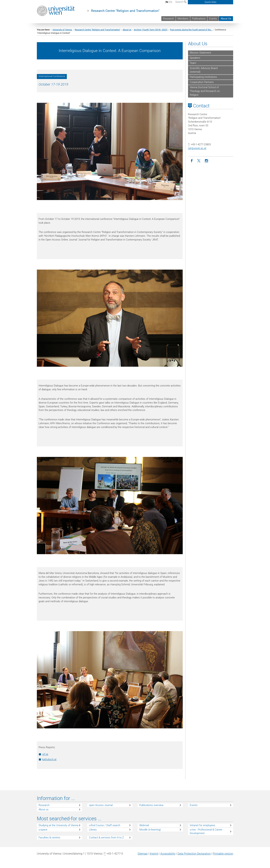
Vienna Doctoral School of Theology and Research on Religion (205, 91)
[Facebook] (192, 161)
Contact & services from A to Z (106, 838)
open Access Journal (101, 805)
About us (44, 809)
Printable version (223, 854)
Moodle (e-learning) (150, 830)
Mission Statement (200, 53)
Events (213, 19)
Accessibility (168, 854)
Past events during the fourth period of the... (191, 30)
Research (168, 19)
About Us (226, 19)
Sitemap (143, 854)
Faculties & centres (49, 838)
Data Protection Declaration (194, 854)
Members (183, 19)
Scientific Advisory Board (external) (204, 70)
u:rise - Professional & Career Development (206, 831)
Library (93, 830)
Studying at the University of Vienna (58, 825)
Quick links (211, 2)
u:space (43, 830)
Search (181, 2)
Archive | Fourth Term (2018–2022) (151, 30)
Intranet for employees (202, 825)
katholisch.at (49, 759)
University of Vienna (62, 30)
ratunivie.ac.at (197, 148)
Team (193, 63)
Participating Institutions (203, 77)
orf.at (45, 754)
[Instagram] (207, 161)
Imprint (154, 854)
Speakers (195, 58)
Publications (199, 19)
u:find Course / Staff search (105, 825)
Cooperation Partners (202, 82)
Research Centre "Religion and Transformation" (125, 11)
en (169, 2)
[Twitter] (199, 161)
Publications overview (151, 805)
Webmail (144, 825)
